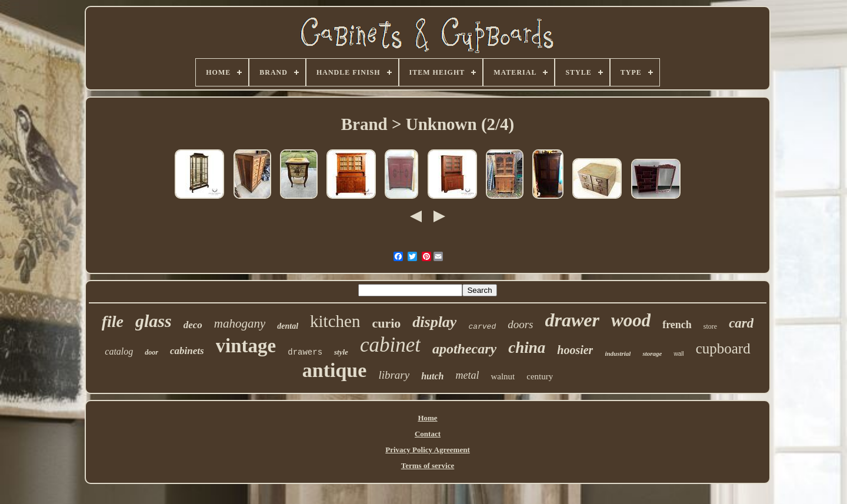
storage (652, 353)
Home (427, 418)
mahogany (240, 323)
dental (288, 326)
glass (154, 321)
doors (520, 324)
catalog (119, 351)
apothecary (464, 349)
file (113, 321)
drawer (572, 320)
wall (678, 354)
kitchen (335, 321)
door (151, 352)
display (434, 322)
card (741, 323)
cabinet (390, 345)
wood (631, 320)
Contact (428, 434)
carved (482, 327)
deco (193, 325)
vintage (246, 346)
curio (386, 323)
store (710, 326)
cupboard (723, 348)
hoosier (575, 350)
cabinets (187, 351)
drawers (305, 352)
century (540, 376)
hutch (432, 376)
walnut (503, 376)
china (527, 348)
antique (335, 370)
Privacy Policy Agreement (427, 450)
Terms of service (428, 465)
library (394, 375)
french (677, 325)
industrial (618, 353)
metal (467, 375)
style (341, 352)
